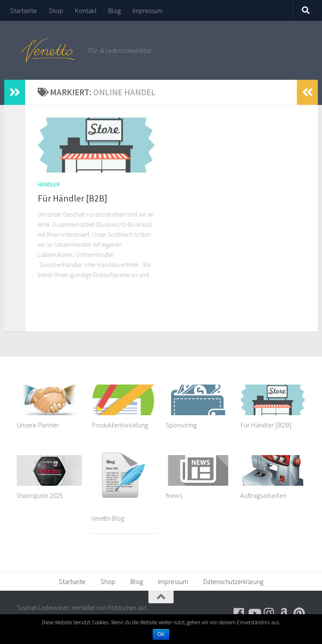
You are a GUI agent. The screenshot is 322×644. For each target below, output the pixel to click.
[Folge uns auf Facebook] (239, 613)
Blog (114, 10)
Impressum (148, 10)
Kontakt (86, 10)
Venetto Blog (108, 518)
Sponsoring (181, 425)
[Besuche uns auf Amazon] (284, 613)
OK (161, 634)
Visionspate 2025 (40, 495)
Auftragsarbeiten (263, 495)
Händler (49, 184)
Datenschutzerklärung (233, 581)
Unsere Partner (38, 425)
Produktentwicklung (120, 425)
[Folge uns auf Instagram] (269, 613)
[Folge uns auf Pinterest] (299, 613)
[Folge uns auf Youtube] (254, 613)
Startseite (23, 10)
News (174, 495)
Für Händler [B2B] (73, 198)
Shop (56, 10)
